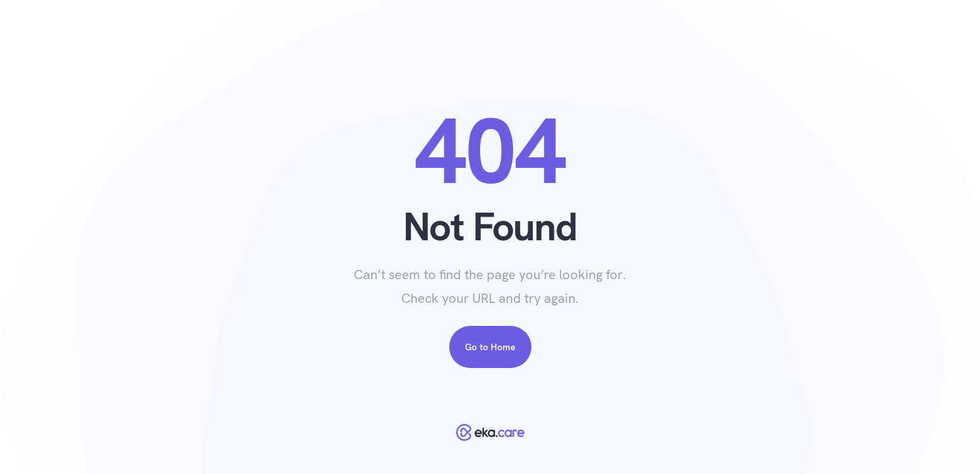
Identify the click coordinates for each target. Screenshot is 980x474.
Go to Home (490, 347)
